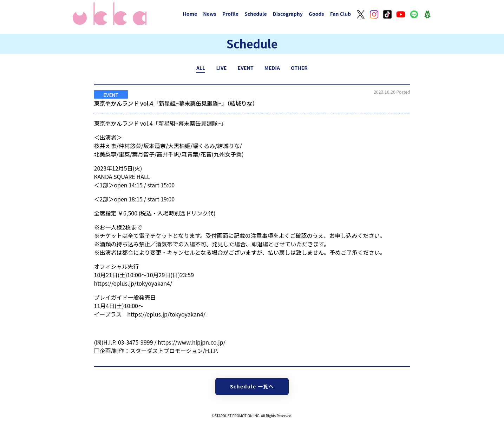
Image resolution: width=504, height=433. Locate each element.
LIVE (221, 68)
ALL (201, 68)
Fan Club (341, 14)
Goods (316, 14)
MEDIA (272, 68)
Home (190, 14)
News (210, 14)
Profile (230, 14)
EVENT (246, 68)
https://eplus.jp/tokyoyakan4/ (133, 283)
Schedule (256, 14)
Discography (288, 14)
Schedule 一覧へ (252, 386)
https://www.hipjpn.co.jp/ (192, 342)
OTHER (299, 68)
